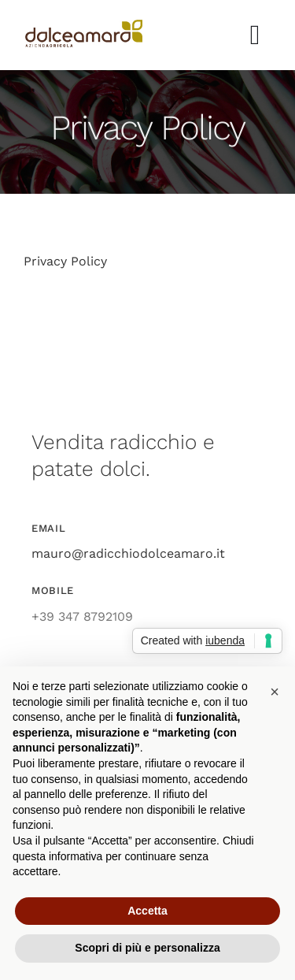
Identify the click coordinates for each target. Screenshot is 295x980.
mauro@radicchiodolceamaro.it (128, 553)
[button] (275, 692)
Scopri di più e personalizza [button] (147, 948)
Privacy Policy (65, 261)
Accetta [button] (147, 911)
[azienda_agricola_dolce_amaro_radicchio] (84, 26)
